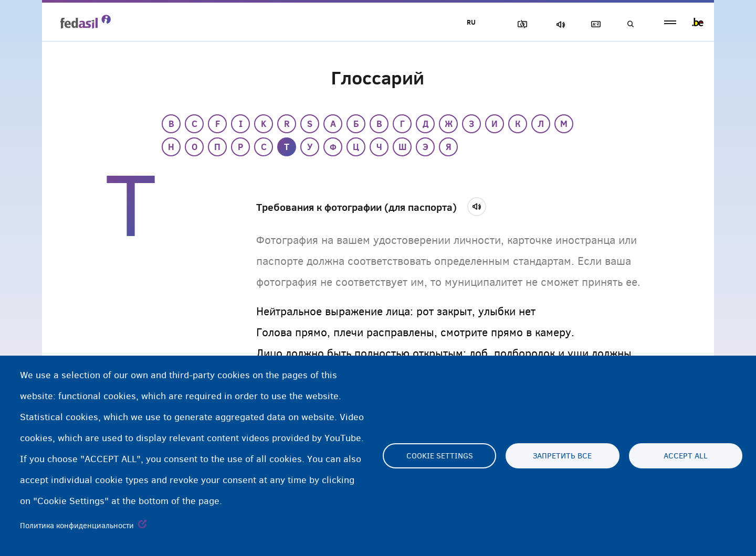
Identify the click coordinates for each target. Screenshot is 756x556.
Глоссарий (594, 24)
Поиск (630, 24)
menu (670, 22)
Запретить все (562, 456)
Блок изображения (520, 24)
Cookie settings (440, 456)
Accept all (686, 456)
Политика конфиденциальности (77, 526)
